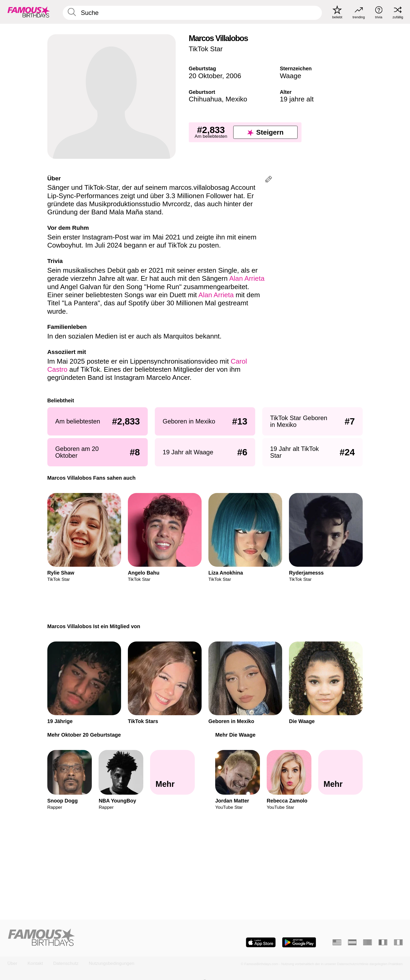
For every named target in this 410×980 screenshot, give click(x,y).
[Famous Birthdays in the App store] (261, 942)
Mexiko (237, 99)
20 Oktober (206, 76)
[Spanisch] (352, 942)
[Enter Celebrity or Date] (192, 13)
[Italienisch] (398, 942)
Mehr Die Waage (235, 735)
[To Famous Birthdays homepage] (29, 12)
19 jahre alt (297, 99)
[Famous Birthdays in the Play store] (299, 942)
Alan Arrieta (247, 278)
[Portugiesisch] (368, 942)
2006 (234, 76)
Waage (291, 76)
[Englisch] (337, 942)
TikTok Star (206, 49)
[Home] (104, 938)
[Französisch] (383, 942)
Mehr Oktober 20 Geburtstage (84, 735)
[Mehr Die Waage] (341, 772)
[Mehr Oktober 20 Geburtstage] (172, 772)
